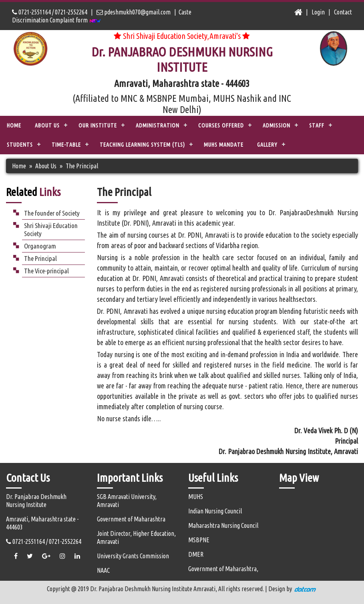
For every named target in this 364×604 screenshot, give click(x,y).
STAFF (317, 125)
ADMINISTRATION (158, 125)
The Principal (40, 258)
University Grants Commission (133, 556)
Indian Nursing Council (215, 511)
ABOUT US (47, 125)
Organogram (40, 246)
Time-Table (66, 145)
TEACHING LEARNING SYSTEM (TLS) (142, 145)
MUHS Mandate (224, 145)
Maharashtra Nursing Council (223, 525)
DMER (196, 554)
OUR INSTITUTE (98, 125)
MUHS (196, 497)
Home (14, 125)
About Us (46, 166)
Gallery (267, 145)
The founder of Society (52, 213)
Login (318, 12)
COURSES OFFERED (221, 125)
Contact (343, 12)
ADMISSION (277, 125)
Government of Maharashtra (131, 519)
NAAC (103, 570)
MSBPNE (199, 540)
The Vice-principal (46, 271)
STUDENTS (20, 145)
